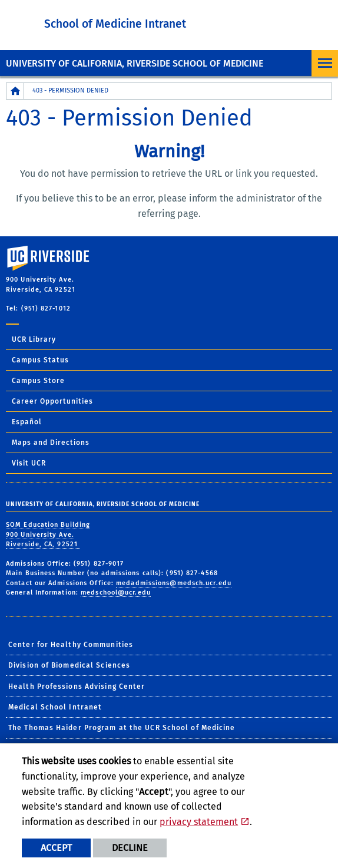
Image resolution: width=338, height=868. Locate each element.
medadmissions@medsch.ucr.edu (174, 583)
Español (27, 422)
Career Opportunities (52, 401)
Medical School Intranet (55, 707)
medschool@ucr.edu (116, 593)
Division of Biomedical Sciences (69, 665)
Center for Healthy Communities (71, 645)
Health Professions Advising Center (77, 687)
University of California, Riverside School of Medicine (135, 63)
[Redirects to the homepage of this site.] (15, 91)
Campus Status (40, 360)
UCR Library (34, 339)
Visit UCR (29, 463)
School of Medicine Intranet (115, 24)
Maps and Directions (51, 443)
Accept (56, 848)
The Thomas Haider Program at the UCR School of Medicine (122, 728)
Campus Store (38, 381)
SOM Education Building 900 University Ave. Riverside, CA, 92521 (48, 534)
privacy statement (199, 822)
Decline (130, 848)
